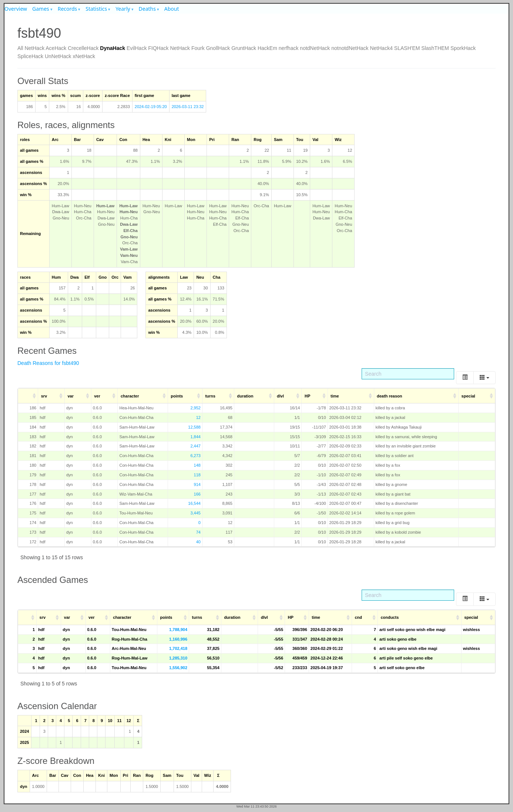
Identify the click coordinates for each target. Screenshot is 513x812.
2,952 (195, 408)
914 (197, 484)
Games (41, 9)
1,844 (195, 437)
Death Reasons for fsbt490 (48, 363)
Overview (16, 9)
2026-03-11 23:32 (188, 107)
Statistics (96, 9)
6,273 (195, 456)
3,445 (195, 513)
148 (197, 465)
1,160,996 (178, 639)
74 (198, 532)
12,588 (194, 427)
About (172, 9)
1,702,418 (178, 648)
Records (68, 9)
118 (197, 475)
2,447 (195, 446)
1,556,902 (178, 668)
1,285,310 (178, 658)
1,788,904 (178, 630)
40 (198, 542)
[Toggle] (465, 378)
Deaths (147, 9)
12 (198, 417)
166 (197, 494)
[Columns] (484, 378)
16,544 (194, 503)
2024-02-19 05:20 (151, 107)
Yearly (123, 9)
